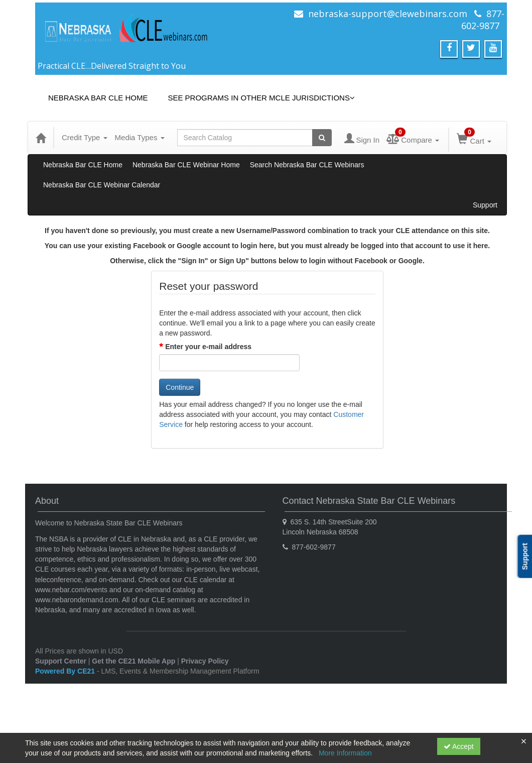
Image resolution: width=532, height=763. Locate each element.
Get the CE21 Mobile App (134, 661)
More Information (345, 753)
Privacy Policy (205, 661)
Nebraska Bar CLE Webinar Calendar (102, 185)
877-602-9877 (483, 20)
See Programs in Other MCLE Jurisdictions (261, 98)
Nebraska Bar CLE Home (98, 98)
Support (485, 205)
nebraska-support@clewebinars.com (388, 14)
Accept (459, 746)
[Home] (41, 138)
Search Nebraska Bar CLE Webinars (307, 165)
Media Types (140, 137)
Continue (180, 387)
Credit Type (85, 137)
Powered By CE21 (66, 671)
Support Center (61, 661)
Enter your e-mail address (208, 347)
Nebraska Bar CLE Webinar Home (186, 165)
